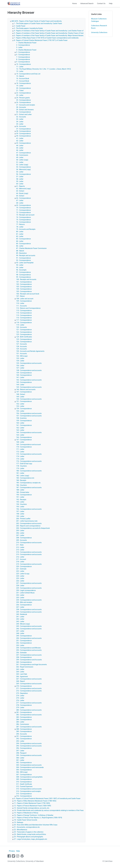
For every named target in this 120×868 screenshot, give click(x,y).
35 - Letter (20, 124)
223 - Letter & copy (23, 574)
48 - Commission (22, 155)
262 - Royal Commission (25, 667)
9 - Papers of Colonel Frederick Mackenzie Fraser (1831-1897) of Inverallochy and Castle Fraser (47, 798)
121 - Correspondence (24, 330)
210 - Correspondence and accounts (29, 543)
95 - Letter (20, 268)
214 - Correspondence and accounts (29, 552)
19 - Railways (19, 822)
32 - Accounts (21, 117)
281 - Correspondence (24, 712)
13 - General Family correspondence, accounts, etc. (32, 808)
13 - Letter (20, 71)
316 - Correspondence (24, 796)
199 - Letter (20, 516)
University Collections (99, 32)
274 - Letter (20, 696)
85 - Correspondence (24, 244)
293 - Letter (20, 741)
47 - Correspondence (24, 153)
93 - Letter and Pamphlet (25, 263)
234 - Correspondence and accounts (29, 600)
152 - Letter (20, 404)
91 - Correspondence (24, 258)
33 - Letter (20, 119)
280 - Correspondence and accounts (29, 710)
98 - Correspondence (24, 275)
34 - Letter (20, 122)
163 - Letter (20, 430)
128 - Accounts (21, 346)
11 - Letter (20, 67)
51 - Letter (20, 162)
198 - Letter (20, 514)
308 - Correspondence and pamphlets (29, 777)
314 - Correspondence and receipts (28, 791)
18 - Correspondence (24, 83)
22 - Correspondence (24, 93)
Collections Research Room (99, 27)
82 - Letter (20, 236)
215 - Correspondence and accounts (29, 554)
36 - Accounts (21, 126)
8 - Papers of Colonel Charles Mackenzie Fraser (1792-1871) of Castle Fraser (41, 40)
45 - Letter (20, 148)
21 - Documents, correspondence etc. (27, 827)
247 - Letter (20, 631)
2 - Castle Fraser (20, 26)
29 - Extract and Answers (25, 110)
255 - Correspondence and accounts (29, 650)
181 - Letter (20, 473)
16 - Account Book (23, 79)
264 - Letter (20, 672)
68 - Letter (20, 203)
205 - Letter (20, 531)
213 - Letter (20, 550)
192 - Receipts (21, 500)
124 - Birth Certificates (24, 337)
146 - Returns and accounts (26, 389)
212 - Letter (20, 547)
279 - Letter (20, 708)
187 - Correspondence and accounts (29, 488)
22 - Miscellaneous (21, 830)
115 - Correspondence (24, 315)
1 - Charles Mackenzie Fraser (26, 43)
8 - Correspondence (23, 59)
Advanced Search (87, 3)
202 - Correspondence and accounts (29, 523)
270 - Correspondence (24, 686)
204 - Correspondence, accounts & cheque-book (33, 528)
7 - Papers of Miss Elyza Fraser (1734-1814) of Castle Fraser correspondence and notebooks (46, 38)
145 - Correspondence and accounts (29, 387)
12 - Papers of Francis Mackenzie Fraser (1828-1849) (32, 806)
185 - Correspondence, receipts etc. (29, 483)
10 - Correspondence (24, 64)
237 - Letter (20, 607)
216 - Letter (20, 557)
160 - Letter (20, 423)
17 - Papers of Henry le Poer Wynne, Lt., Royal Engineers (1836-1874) (38, 818)
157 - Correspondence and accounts (29, 416)
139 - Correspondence (24, 373)
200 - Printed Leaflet (23, 519)
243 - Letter (20, 621)
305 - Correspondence (24, 770)
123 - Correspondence (24, 334)
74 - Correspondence (24, 217)
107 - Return (20, 296)
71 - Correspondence (24, 210)
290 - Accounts (21, 734)
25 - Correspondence (24, 100)
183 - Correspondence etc (25, 478)
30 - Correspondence (24, 112)
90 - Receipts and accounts (26, 255)
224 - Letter (20, 576)
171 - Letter (20, 449)
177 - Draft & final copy (24, 464)
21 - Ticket (20, 91)
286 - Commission (23, 724)
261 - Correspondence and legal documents (31, 665)
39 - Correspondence (24, 134)
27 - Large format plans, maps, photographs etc (31, 839)
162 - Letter (20, 428)
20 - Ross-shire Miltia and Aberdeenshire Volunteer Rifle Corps (36, 825)
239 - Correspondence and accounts (29, 612)
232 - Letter (20, 595)
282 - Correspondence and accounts (29, 715)
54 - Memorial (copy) (24, 169)
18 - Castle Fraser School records (26, 820)
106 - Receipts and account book (28, 294)
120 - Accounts (21, 327)
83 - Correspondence (24, 239)
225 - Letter (20, 578)
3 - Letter (19, 47)
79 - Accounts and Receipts (26, 229)
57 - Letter (20, 177)
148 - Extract (21, 394)
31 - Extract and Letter (24, 114)
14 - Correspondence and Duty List (28, 74)
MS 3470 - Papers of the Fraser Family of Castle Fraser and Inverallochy (37, 21)
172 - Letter (20, 452)
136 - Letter (20, 366)
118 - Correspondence (24, 323)
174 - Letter (20, 456)
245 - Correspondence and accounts (29, 626)
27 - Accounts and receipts (26, 105)
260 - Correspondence (24, 662)
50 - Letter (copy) (22, 160)
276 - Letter (20, 700)
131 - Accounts (21, 354)
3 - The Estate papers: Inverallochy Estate (28, 28)
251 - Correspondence (24, 641)
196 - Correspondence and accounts (29, 509)
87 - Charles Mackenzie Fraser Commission (31, 248)
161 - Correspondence (24, 425)
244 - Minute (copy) (23, 624)
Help (111, 3)
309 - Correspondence (24, 779)
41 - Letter (20, 138)
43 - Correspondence (24, 143)
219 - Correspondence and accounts (29, 564)
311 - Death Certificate (24, 784)
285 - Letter (20, 722)
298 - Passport (21, 753)
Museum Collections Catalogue (99, 20)
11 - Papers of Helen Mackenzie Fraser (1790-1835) (32, 803)
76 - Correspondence (24, 222)
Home (74, 3)
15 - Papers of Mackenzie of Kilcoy (26, 813)
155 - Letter (20, 411)
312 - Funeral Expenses (24, 786)
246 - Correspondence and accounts (29, 629)
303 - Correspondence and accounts (29, 765)
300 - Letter (20, 758)
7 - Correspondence (23, 57)
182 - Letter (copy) (23, 476)
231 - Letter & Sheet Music (25, 593)
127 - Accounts (21, 344)
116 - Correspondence (24, 318)
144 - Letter (20, 385)
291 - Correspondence (24, 736)
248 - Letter (20, 633)
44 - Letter (20, 146)
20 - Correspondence (24, 88)
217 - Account (21, 559)
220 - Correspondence (24, 566)
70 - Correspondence (24, 208)
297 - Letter (20, 751)
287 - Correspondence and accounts (29, 727)
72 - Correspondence (24, 212)
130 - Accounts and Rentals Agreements (30, 351)
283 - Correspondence (24, 717)
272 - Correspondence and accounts (29, 691)
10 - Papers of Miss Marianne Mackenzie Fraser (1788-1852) (35, 801)
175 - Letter (20, 459)
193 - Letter (20, 502)
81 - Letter (20, 234)
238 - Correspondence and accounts (29, 609)
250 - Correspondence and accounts (29, 638)
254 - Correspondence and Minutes (28, 648)
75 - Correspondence (24, 220)
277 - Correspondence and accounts (29, 703)
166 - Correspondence (24, 437)
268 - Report (21, 681)
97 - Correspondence (24, 272)
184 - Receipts (21, 480)
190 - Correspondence (24, 495)
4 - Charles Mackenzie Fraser (26, 50)
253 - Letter (20, 645)
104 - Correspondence (24, 289)
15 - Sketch (20, 76)
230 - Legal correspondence (26, 590)
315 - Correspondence (24, 794)
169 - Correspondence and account (28, 445)
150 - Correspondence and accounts (29, 399)
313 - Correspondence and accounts (29, 789)
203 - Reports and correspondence (28, 526)
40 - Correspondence (24, 136)
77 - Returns (20, 224)
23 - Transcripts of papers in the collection (29, 832)
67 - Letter (20, 200)
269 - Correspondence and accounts (29, 684)
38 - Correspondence (24, 131)
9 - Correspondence (23, 62)
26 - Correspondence (24, 102)
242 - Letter (20, 619)
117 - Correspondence (24, 320)
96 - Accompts (21, 270)
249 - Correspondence (24, 636)
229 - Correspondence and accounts (29, 588)
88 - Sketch (20, 251)
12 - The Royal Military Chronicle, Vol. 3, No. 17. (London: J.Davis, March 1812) (44, 69)
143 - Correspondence (24, 382)
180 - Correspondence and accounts (29, 471)
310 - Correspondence (24, 782)
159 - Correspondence (24, 421)
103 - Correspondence (24, 287)
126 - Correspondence (24, 342)
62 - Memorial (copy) (24, 189)
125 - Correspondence (24, 339)
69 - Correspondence (24, 205)
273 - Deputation (22, 693)
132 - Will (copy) (22, 356)
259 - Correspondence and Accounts (29, 660)
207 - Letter (20, 535)
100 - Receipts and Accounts (26, 279)
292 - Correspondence (24, 739)
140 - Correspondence (24, 375)
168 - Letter (20, 442)
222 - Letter (20, 571)
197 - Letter (20, 511)
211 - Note (20, 545)
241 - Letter (20, 617)
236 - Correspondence (24, 605)
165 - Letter (20, 435)
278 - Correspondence (24, 705)
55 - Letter (20, 172)
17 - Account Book (23, 81)
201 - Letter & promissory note (27, 521)
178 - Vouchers (21, 466)
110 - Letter (20, 303)
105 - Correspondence (24, 291)
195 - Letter (20, 507)
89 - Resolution (21, 253)
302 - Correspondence (24, 763)
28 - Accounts (21, 107)
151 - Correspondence (24, 401)
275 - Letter (20, 698)
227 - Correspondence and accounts (29, 583)
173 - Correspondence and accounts (29, 454)
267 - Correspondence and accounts (29, 679)
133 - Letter (20, 358)
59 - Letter (20, 181)
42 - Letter (20, 141)
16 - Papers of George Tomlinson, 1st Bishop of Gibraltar (34, 815)
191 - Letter (20, 497)
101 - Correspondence (24, 282)
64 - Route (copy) (22, 193)
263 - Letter (20, 669)
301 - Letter (20, 760)
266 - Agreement (22, 677)
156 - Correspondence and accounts (29, 413)
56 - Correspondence (24, 174)
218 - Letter (20, 562)
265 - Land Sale (22, 674)
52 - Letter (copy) (22, 165)
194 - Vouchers (21, 504)
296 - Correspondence (24, 748)
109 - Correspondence (24, 301)
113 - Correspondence (24, 311)
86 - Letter (20, 246)
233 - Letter (20, 598)
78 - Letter (20, 227)
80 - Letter (20, 232)
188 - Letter (20, 490)
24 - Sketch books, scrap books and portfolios (30, 834)
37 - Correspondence (24, 129)
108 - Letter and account (25, 299)
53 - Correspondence (24, 167)
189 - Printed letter (23, 492)
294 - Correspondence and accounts (29, 743)
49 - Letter (20, 157)
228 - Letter (20, 586)
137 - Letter (20, 368)
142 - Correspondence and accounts (29, 380)
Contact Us (101, 3)
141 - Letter (20, 377)
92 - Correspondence (24, 260)
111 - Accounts (21, 306)
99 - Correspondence (24, 277)
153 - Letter (20, 406)
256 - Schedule (21, 653)
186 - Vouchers (21, 485)
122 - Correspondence (24, 332)
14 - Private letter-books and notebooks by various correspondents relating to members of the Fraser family (51, 810)
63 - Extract (20, 191)
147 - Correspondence (24, 392)
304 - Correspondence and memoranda (30, 767)
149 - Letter (20, 397)
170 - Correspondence (24, 447)
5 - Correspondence (23, 52)
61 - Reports (20, 186)
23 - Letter (20, 95)
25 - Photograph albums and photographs (29, 837)
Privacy (12, 851)
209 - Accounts (21, 540)
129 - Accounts (21, 349)
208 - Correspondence (24, 538)
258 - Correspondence (24, 657)
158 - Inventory (21, 418)
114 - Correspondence (24, 313)
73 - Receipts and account (25, 215)
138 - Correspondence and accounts (29, 370)
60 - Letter (20, 184)
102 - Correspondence (24, 284)
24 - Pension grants (23, 98)
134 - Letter (20, 361)
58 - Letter (20, 179)
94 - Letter (20, 265)
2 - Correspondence (23, 45)
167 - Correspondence (24, 440)
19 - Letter (20, 86)
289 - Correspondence (24, 731)
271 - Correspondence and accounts (29, 688)
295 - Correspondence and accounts (29, 746)
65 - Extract (20, 196)
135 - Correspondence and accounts (29, 363)
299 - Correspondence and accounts (29, 755)
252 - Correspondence (24, 643)
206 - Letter (20, 533)
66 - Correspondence (24, 198)
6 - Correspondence (23, 55)
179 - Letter (20, 468)
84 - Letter (20, 241)
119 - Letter (20, 325)
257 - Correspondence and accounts (29, 655)
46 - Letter (20, 150)
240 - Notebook (22, 614)
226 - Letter (20, 581)
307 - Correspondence (24, 775)
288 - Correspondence (24, 729)
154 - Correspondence (24, 409)
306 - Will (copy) (22, 772)
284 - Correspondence (24, 720)
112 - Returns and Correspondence (28, 308)
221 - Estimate (21, 569)
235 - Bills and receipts (24, 602)
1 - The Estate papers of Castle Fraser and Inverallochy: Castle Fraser (38, 23)
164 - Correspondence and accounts (29, 432)
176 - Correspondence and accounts (29, 461)
